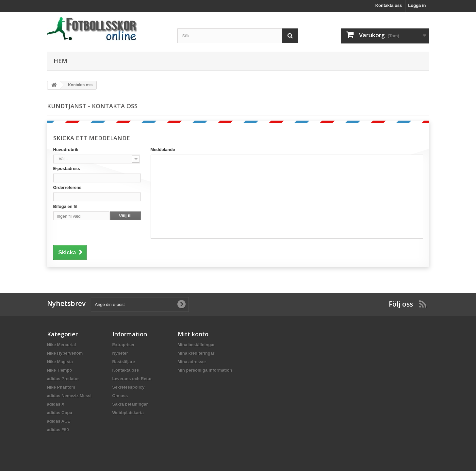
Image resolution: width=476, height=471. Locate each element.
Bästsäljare (124, 362)
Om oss (120, 396)
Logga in (417, 5)
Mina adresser (192, 362)
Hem (60, 61)
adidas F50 (58, 430)
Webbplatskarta (128, 413)
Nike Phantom (61, 387)
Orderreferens (67, 187)
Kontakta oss (389, 5)
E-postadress (67, 168)
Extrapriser (124, 345)
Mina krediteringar (196, 353)
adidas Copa (60, 413)
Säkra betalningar (130, 404)
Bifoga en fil (65, 206)
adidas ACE (59, 421)
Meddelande (163, 150)
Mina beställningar (196, 345)
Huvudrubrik (66, 150)
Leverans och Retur (132, 379)
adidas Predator (63, 379)
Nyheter (120, 353)
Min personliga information (205, 370)
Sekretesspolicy (129, 387)
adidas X (56, 404)
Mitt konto (193, 334)
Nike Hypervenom (65, 353)
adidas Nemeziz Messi (69, 396)
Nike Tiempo (60, 370)
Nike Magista (60, 362)
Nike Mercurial (62, 345)
